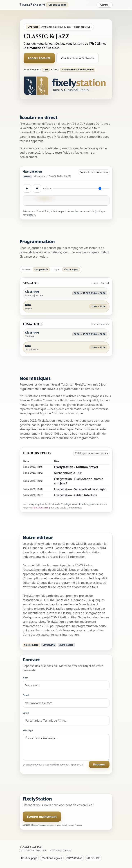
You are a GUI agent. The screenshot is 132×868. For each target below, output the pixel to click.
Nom (26, 678)
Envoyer (99, 764)
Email (26, 695)
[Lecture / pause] (27, 188)
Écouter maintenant (42, 817)
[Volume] (81, 188)
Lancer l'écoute (39, 58)
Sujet (26, 713)
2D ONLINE (93, 858)
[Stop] (37, 188)
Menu (104, 5)
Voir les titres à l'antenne (77, 58)
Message (28, 730)
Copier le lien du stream (94, 172)
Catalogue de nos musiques (91, 453)
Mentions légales (52, 858)
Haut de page (29, 858)
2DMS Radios (74, 858)
